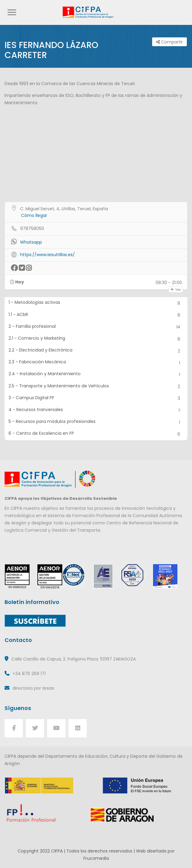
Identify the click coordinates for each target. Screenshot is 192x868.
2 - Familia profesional (96, 327)
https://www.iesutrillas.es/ (47, 255)
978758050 (32, 228)
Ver (176, 290)
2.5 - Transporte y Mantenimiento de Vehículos (96, 387)
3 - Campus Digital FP (96, 398)
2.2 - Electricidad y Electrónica (96, 351)
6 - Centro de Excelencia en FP (96, 434)
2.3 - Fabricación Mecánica (96, 363)
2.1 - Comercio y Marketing (96, 339)
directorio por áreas (33, 688)
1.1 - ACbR (96, 315)
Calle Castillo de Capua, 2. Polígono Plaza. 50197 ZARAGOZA (73, 659)
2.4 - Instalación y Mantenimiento (96, 374)
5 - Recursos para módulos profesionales (96, 422)
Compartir (169, 42)
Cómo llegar (34, 215)
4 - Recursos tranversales (96, 410)
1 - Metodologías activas (96, 303)
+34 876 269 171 (29, 674)
